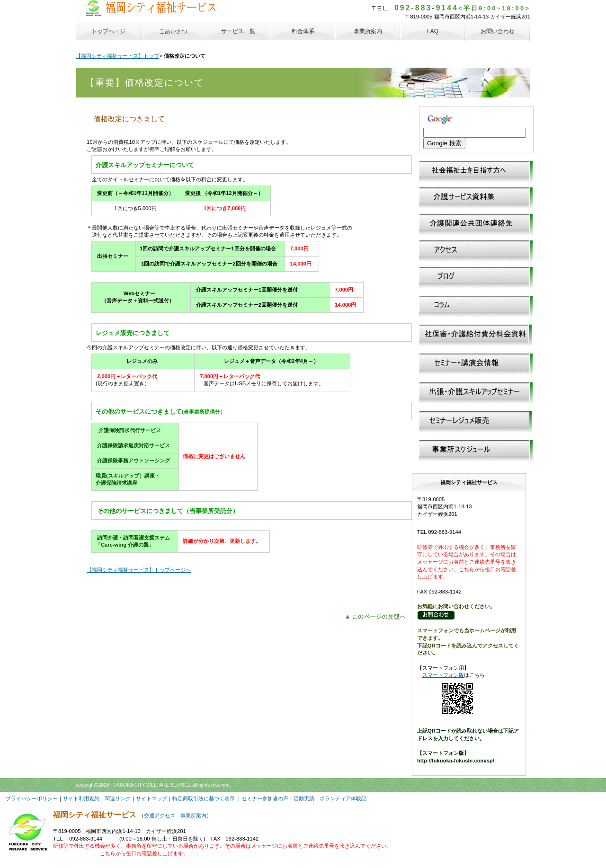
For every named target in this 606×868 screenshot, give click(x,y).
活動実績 (304, 798)
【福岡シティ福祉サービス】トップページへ (139, 570)
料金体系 (303, 31)
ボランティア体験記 (343, 798)
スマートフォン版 (443, 675)
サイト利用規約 (81, 798)
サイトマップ (151, 798)
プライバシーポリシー (32, 798)
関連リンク (118, 798)
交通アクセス (160, 815)
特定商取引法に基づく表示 (204, 798)
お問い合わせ (498, 31)
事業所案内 (193, 815)
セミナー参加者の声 (265, 798)
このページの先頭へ (378, 616)
